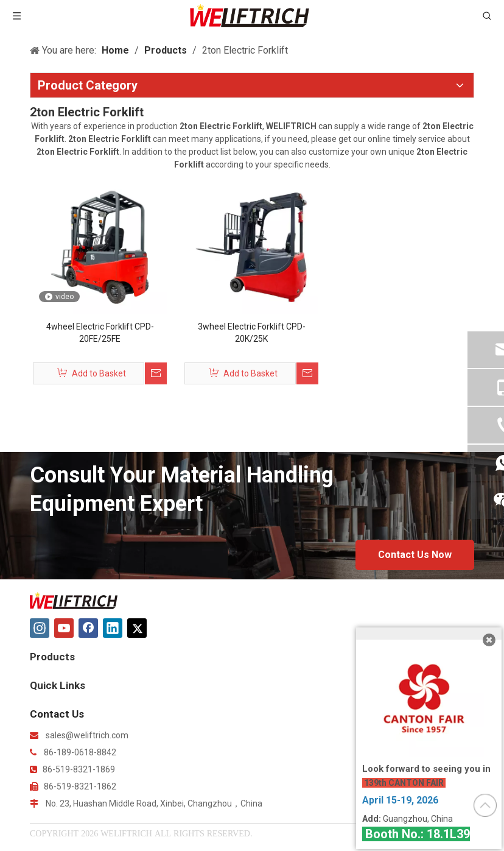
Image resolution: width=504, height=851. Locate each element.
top (485, 805)
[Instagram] (40, 628)
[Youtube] (64, 628)
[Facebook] (88, 628)
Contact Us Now (415, 555)
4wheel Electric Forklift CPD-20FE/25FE (100, 333)
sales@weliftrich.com (87, 735)
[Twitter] (137, 628)
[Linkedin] (113, 628)
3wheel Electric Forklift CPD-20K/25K (252, 333)
